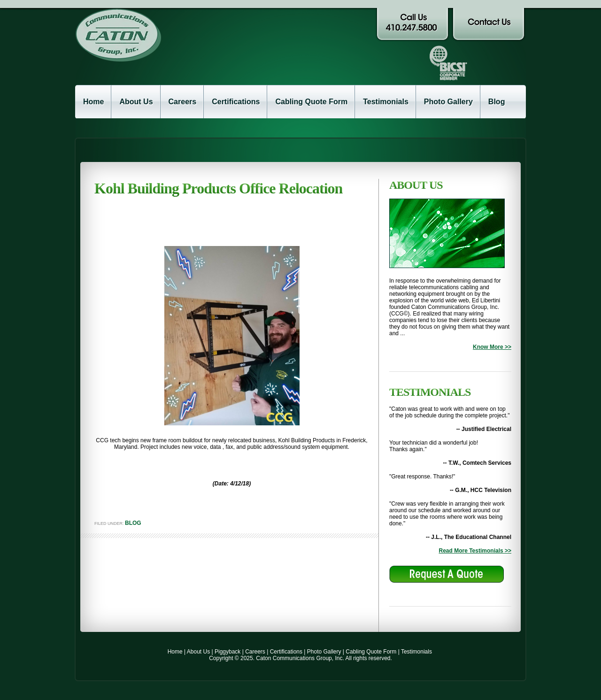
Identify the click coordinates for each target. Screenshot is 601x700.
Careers (183, 102)
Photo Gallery (448, 102)
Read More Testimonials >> (475, 551)
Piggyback (227, 652)
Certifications (236, 102)
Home (93, 102)
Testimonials (386, 102)
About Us (136, 102)
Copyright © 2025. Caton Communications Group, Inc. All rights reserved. (300, 658)
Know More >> (492, 347)
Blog (497, 102)
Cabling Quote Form (311, 102)
